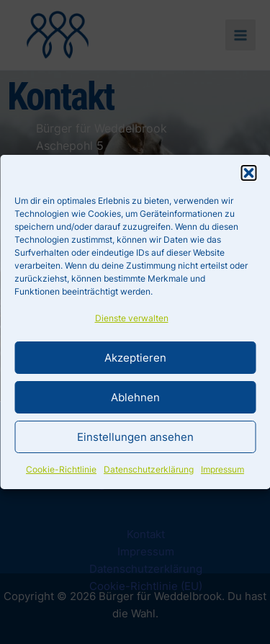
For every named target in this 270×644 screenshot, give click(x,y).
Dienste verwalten (132, 318)
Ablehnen (135, 397)
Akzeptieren (135, 358)
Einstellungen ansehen (135, 437)
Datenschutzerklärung (149, 469)
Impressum (222, 469)
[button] (248, 173)
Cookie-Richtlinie (61, 469)
